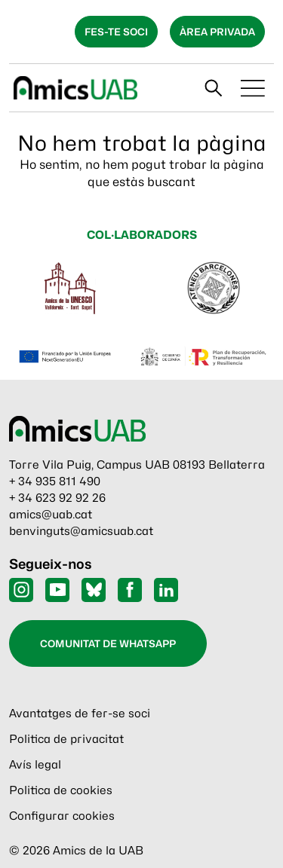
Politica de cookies (61, 790)
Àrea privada (217, 32)
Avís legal (35, 765)
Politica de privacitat (66, 739)
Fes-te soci (116, 32)
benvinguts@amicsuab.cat (81, 531)
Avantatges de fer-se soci (80, 714)
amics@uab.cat (51, 515)
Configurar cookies (62, 816)
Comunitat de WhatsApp (108, 643)
